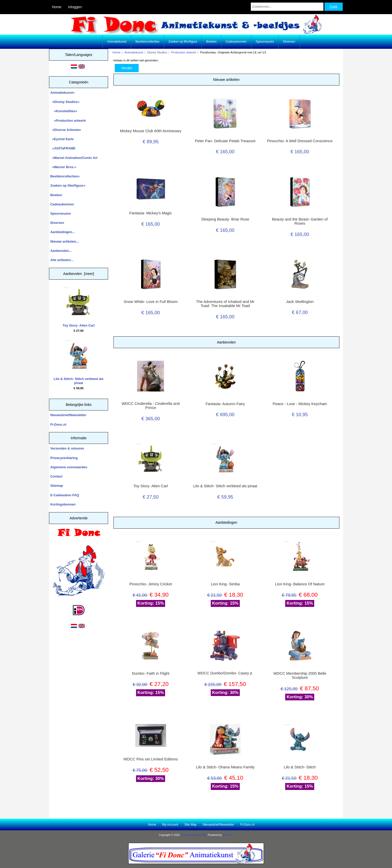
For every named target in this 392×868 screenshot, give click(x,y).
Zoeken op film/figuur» (68, 185)
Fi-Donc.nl (58, 425)
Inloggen (75, 7)
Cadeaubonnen (236, 42)
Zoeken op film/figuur (183, 42)
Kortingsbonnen (63, 504)
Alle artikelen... (62, 260)
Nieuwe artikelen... (65, 241)
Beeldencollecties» (65, 176)
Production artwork (184, 52)
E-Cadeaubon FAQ (65, 495)
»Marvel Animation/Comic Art (74, 158)
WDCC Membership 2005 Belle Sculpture (300, 675)
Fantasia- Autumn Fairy (225, 404)
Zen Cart (228, 835)
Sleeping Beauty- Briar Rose (225, 219)
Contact (56, 476)
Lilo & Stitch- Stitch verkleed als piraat (79, 362)
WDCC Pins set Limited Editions (151, 759)
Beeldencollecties (147, 42)
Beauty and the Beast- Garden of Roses (300, 221)
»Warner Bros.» (63, 167)
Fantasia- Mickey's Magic (151, 213)
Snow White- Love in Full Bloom (151, 302)
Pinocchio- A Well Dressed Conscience (300, 141)
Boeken (211, 42)
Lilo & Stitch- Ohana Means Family (225, 767)
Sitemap (57, 486)
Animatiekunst (134, 52)
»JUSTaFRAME (63, 148)
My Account (170, 825)
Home (57, 7)
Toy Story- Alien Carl (79, 307)
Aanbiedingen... (63, 232)
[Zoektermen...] (287, 7)
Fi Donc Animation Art (193, 835)
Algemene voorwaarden (69, 467)
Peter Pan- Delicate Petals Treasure (225, 141)
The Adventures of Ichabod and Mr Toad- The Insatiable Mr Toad (225, 304)
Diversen (289, 42)
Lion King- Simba (225, 584)
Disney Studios (157, 52)
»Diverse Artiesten (66, 130)
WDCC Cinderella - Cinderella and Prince (151, 406)
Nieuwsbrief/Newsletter (68, 415)
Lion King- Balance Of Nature (300, 584)
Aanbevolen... (61, 251)
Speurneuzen (265, 42)
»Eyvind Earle (62, 139)
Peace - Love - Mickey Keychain (300, 404)
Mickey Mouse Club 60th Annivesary (151, 131)
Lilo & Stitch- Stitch (300, 767)
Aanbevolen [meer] (79, 274)
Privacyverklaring (64, 458)
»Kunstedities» (64, 111)
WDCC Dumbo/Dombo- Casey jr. (225, 673)
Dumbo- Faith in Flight (151, 673)
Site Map (190, 825)
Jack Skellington (300, 302)
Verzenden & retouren (67, 448)
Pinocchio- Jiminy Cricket (151, 584)
